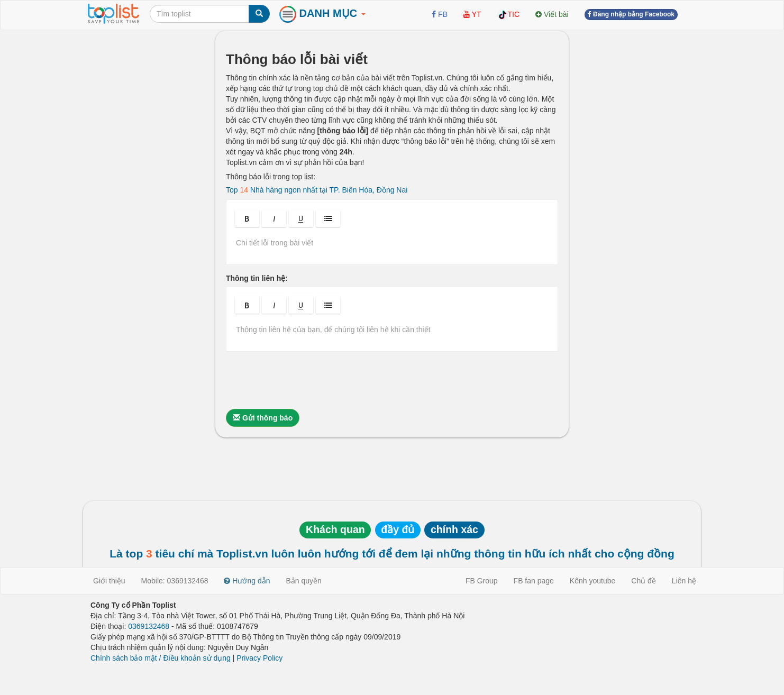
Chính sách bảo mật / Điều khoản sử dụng (161, 658)
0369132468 (149, 626)
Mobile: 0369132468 (175, 581)
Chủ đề (644, 581)
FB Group (482, 581)
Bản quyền (304, 581)
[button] (247, 218)
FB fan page (534, 581)
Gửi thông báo (263, 418)
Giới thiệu (109, 581)
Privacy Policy (259, 658)
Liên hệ (684, 581)
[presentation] (306, 380)
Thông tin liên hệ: (257, 278)
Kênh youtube (592, 581)
